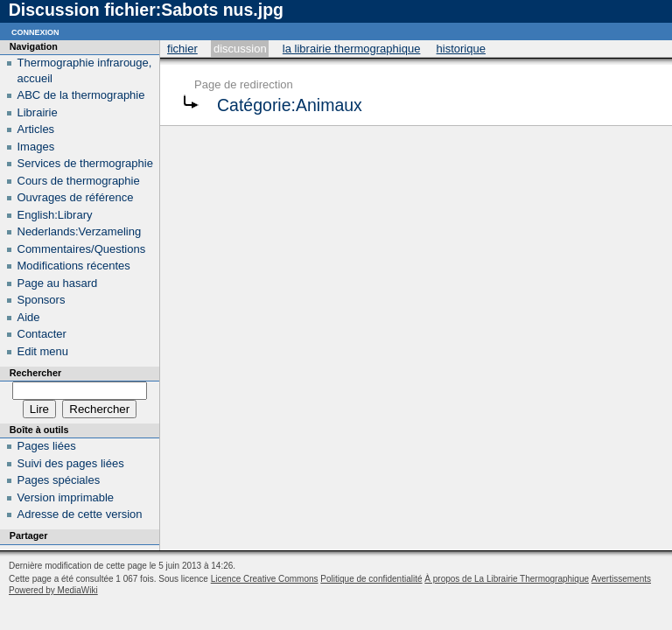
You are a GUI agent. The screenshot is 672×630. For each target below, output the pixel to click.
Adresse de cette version (80, 514)
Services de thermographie (85, 163)
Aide (29, 317)
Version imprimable (66, 497)
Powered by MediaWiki (53, 590)
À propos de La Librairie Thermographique (507, 579)
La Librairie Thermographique (352, 49)
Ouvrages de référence (76, 197)
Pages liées (47, 446)
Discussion (240, 49)
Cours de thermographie (79, 181)
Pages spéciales (59, 480)
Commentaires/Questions (82, 249)
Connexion (35, 31)
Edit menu (43, 351)
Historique (461, 49)
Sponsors (42, 300)
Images (36, 147)
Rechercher (35, 373)
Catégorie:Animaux (290, 105)
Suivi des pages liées (71, 463)
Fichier (182, 49)
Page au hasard (58, 283)
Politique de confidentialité (371, 579)
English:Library (55, 215)
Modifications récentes (74, 266)
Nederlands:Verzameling (80, 231)
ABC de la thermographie (81, 95)
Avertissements (621, 579)
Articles (36, 129)
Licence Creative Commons (265, 579)
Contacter (42, 334)
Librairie (38, 112)
